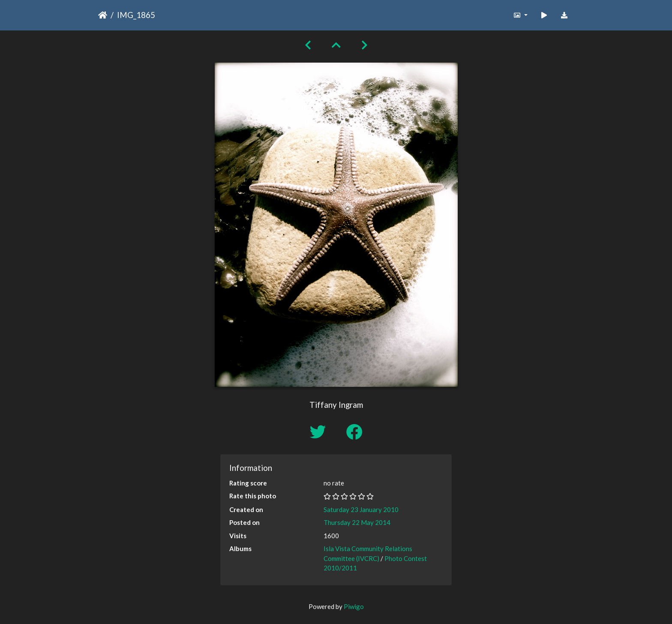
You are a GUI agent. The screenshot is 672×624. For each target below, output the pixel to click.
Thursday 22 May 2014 (357, 522)
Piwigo (354, 606)
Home (103, 15)
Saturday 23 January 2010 (361, 509)
